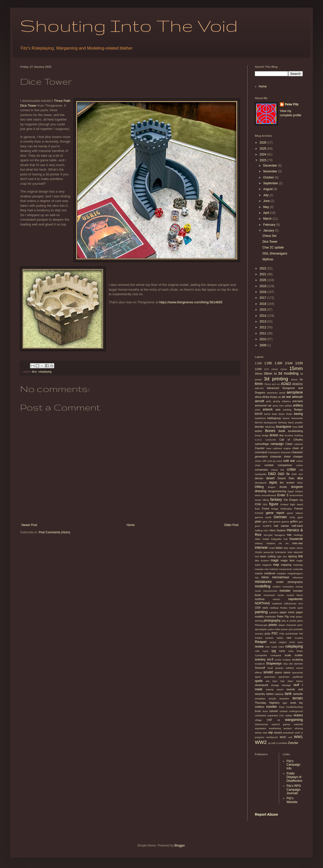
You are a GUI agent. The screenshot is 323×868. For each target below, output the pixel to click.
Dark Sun (297, 474)
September (271, 183)
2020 (263, 280)
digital (273, 483)
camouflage (262, 444)
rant (289, 638)
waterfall (298, 724)
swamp (270, 689)
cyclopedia (261, 474)
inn (287, 543)
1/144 (289, 363)
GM (270, 522)
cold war (289, 461)
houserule (296, 539)
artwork (268, 409)
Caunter (260, 448)
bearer (286, 418)
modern (277, 587)
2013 (263, 322)
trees (282, 707)
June (267, 201)
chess (258, 461)
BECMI (259, 422)
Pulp (282, 634)
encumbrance (269, 495)
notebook (277, 603)
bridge (265, 435)
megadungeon (295, 573)
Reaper (261, 642)
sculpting (297, 659)
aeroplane (295, 392)
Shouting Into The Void (129, 25)
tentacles (284, 699)
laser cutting (268, 556)
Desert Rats (286, 478)
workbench (272, 737)
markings (298, 565)
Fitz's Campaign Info (294, 765)
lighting (292, 556)
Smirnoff (260, 668)
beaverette (297, 418)
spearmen (284, 677)
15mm (296, 368)
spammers (270, 677)
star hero (272, 681)
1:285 (268, 363)
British (274, 435)
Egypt (291, 491)
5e (301, 379)
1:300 (278, 363)
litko (257, 561)
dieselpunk (261, 483)
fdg (301, 500)
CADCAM (271, 440)
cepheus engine (282, 448)
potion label (274, 629)
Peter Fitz (292, 104)
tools (293, 703)
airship (276, 401)
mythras (260, 599)
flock (257, 509)
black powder (295, 422)
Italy (286, 548)
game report (275, 513)
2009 (263, 345)
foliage (275, 509)
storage (275, 685)
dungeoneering (277, 491)
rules (291, 651)
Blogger (180, 846)
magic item (288, 560)
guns (258, 526)
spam (258, 677)
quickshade (292, 634)
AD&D (286, 384)
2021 (263, 274)
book (282, 431)
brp (282, 435)
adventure (272, 393)
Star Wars (287, 681)
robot (281, 647)
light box (282, 556)
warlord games (281, 724)
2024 (263, 154)
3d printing (276, 379)
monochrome (270, 591)
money (299, 587)
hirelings (298, 535)
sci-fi (270, 659)
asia (278, 409)
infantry (259, 543)
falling (266, 500)
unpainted (273, 715)
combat (269, 465)
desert (270, 478)
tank (288, 694)
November (271, 171)
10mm (275, 369)
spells (259, 681)
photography (272, 621)
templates (260, 699)
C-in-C (258, 440)
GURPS (267, 526)
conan (300, 465)
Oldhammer (290, 603)
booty (258, 435)
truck (258, 711)
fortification (286, 509)
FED (265, 504)
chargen (298, 456)
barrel (267, 414)
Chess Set (269, 236)
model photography (289, 582)
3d (275, 374)
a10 (274, 384)
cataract (299, 444)
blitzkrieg (270, 427)
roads (274, 647)
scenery (260, 659)
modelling (263, 586)
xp (269, 743)
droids (283, 487)
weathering (275, 728)
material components (281, 569)
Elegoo (299, 491)
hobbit (266, 539)
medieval (270, 573)
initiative (271, 543)
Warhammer (261, 724)
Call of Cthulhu (291, 440)
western (288, 728)
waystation (261, 728)
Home (131, 525)
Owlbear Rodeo (279, 608)
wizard (278, 733)
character (286, 452)
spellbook (298, 677)
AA (278, 384)
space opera (282, 672)
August (268, 189)
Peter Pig (283, 616)
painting (261, 612)
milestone (298, 577)
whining (299, 728)
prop (267, 633)
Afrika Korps (270, 397)
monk (258, 591)
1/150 (299, 363)
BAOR (259, 414)
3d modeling (288, 373)
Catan (289, 444)
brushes (289, 435)
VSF (270, 720)
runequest (276, 655)
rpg (274, 651)
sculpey (287, 660)
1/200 (258, 369)
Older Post (231, 525)
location (265, 561)
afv (280, 397)
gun (301, 522)
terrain (298, 698)
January (269, 231)
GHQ (292, 517)
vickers (298, 715)
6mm (259, 384)
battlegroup (274, 418)
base (275, 414)
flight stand (296, 504)
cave (269, 448)
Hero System (278, 530)
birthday (283, 422)
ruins (282, 651)
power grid (287, 629)
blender (259, 427)
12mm (284, 369)
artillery (298, 405)
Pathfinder (271, 617)
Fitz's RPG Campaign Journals (294, 790)
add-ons (259, 388)
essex (258, 500)
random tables (274, 638)
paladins (274, 612)
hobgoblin (276, 539)
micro (265, 577)
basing (298, 414)
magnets (267, 565)
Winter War (261, 733)
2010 (263, 339)
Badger (298, 409)
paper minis (287, 612)
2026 (263, 143)
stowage (286, 685)
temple (272, 699)
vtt (279, 720)
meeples (281, 573)
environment (296, 495)
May (266, 207)
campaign (277, 444)
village (258, 720)
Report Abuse (266, 814)
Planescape (261, 625)
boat (295, 427)
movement (269, 595)
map (276, 565)
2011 (263, 333)
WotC (283, 737)
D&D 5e (284, 474)
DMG (300, 483)
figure (274, 504)
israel (272, 548)
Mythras (268, 259)
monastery (288, 587)
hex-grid (268, 535)
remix (292, 642)
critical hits (277, 470)
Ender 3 (283, 495)
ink (280, 543)
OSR (258, 608)
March (268, 219)
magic (275, 560)
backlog (287, 410)
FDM (258, 504)
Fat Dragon (291, 500)
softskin (290, 668)
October (269, 177)
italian (279, 548)
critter (291, 469)
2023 (263, 160)
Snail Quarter (275, 668)
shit (291, 664)
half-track (297, 526)
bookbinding (295, 431)
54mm (294, 380)
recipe (273, 642)
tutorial (274, 711)
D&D (272, 474)
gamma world (263, 517)
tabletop (279, 694)
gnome (277, 522)
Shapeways (274, 664)
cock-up (271, 461)
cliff (264, 461)
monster (285, 591)
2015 (263, 310)
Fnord (265, 509)
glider (258, 521)
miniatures (263, 582)
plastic (273, 625)
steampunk (262, 685)
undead (283, 711)
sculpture (260, 664)
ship (285, 664)
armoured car (263, 405)
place (300, 621)
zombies (283, 743)
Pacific (292, 608)
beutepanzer (270, 422)
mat (266, 569)
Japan (292, 548)
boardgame (284, 427)
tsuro (265, 711)
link (301, 556)
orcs (301, 603)
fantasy (276, 499)
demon (259, 478)
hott (286, 539)
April (267, 213)
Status (299, 681)
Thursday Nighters (267, 703)
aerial (282, 393)
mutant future (295, 595)
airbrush (297, 397)
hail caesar (281, 526)
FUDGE (259, 513)
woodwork (288, 733)
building (299, 435)
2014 (263, 316)
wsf (290, 737)
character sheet (280, 456)
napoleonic (295, 599)
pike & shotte (289, 621)
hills (289, 535)
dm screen (287, 483)
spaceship (297, 672)
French (299, 509)
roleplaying (45, 372)
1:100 (258, 363)
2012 (263, 327)
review (259, 647)
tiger (285, 703)
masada (259, 569)
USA (282, 715)
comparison (285, 465)
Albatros (286, 401)
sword (280, 689)
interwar (261, 547)
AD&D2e (298, 384)
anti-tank (298, 401)
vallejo (289, 715)
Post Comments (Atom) (54, 532)
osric (265, 608)
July (266, 195)
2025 (263, 149)
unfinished (260, 715)
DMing (259, 487)
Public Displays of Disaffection (294, 777)
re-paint (299, 638)
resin (300, 642)
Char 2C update (273, 247)
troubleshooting (294, 707)
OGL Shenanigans (275, 254)
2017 (263, 298)
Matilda (259, 573)
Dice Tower (270, 242)
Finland (284, 504)
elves (258, 495)
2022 (263, 268)
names (276, 599)
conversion (261, 470)
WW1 (298, 737)
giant (300, 517)
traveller (272, 707)
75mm (268, 384)
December (271, 166)
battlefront (260, 418)
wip (271, 733)
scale (288, 655)
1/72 (267, 369)
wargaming (294, 720)
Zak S (274, 743)
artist (258, 410)
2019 (263, 286)
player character (288, 625)
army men (278, 406)
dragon (272, 487)
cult (301, 470)
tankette (298, 694)
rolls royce (262, 651)
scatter (299, 655)
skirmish (298, 664)
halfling (259, 530)
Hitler (258, 539)
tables (270, 694)
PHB (292, 617)
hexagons (280, 535)
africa (258, 397)
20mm (259, 374)
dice (34, 372)
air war (286, 397)
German (280, 517)
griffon (294, 521)
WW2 (261, 742)
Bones (270, 431)
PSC (275, 633)
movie (281, 595)
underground (296, 711)
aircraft (260, 401)
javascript (269, 552)
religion (283, 642)
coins (279, 461)
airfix (268, 401)
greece (285, 522)
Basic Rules (286, 414)
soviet (268, 672)
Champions (274, 452)
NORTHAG (262, 603)
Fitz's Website (292, 800)
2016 (263, 304)
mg (257, 577)
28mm (268, 374)
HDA (266, 530)
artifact (288, 406)
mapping (286, 565)
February (270, 225)
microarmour (280, 577)
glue (265, 522)
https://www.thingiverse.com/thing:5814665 (191, 302)
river (267, 647)
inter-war (298, 543)
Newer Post (29, 525)
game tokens (295, 513)
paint (300, 608)
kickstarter (281, 552)
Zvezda (293, 743)
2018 (263, 292)
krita (290, 552)
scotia (278, 660)
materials (298, 569)
